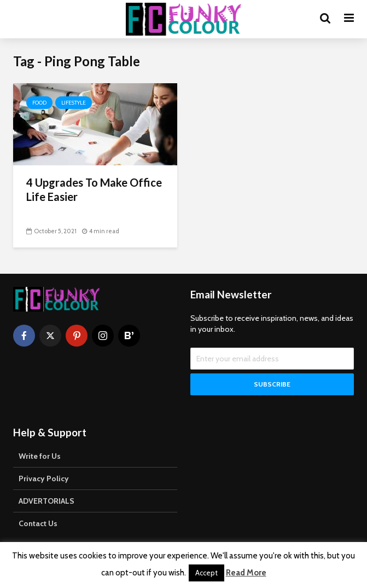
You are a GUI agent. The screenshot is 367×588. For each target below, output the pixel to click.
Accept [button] (206, 573)
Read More (246, 573)
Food (39, 103)
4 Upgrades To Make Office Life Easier (94, 189)
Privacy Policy (44, 479)
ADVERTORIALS (46, 501)
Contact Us (38, 523)
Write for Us (40, 456)
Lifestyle (74, 103)
